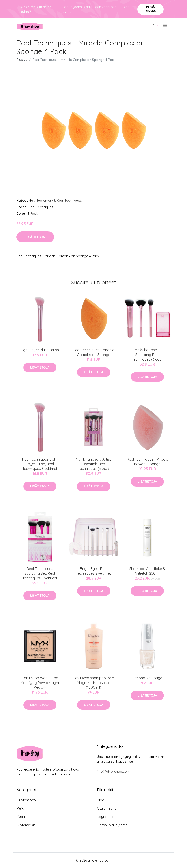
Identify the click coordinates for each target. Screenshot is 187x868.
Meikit (21, 808)
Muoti (21, 817)
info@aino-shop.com (113, 771)
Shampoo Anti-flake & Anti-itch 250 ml (147, 571)
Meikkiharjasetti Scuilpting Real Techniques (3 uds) (147, 355)
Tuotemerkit (46, 200)
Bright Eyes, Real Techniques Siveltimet (94, 571)
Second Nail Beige (147, 678)
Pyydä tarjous (150, 9)
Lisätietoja (35, 237)
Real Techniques (69, 200)
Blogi (101, 800)
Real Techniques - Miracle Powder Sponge (147, 462)
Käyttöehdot (107, 817)
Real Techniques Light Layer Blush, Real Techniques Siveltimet (40, 464)
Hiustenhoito (26, 800)
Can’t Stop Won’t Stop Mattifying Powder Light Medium (40, 683)
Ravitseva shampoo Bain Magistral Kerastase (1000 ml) (93, 683)
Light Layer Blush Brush (40, 350)
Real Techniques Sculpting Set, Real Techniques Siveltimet (40, 573)
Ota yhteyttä (107, 808)
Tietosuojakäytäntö (112, 825)
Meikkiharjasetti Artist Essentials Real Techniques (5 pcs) (93, 464)
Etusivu (22, 60)
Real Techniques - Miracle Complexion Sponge (94, 352)
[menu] (166, 26)
